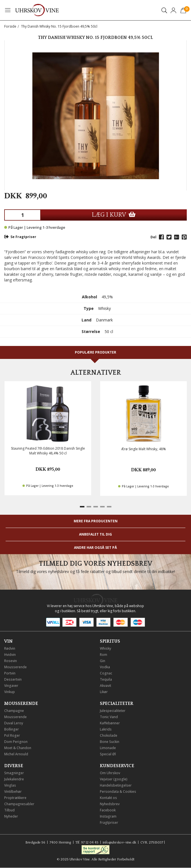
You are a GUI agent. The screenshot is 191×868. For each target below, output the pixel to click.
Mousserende (15, 667)
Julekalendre (14, 779)
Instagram (108, 816)
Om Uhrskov (110, 773)
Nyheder (11, 816)
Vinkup (10, 692)
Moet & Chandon (18, 748)
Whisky (105, 648)
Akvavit (105, 686)
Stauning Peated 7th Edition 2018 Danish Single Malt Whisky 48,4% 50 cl (48, 451)
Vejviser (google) (114, 779)
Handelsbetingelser (116, 785)
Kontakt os (108, 798)
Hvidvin (10, 655)
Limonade (108, 748)
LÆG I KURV (114, 215)
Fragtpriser (109, 823)
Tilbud (9, 810)
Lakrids (106, 729)
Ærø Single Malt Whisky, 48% (144, 449)
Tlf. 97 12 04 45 (87, 843)
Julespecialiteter (113, 711)
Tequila (106, 679)
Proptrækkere (15, 798)
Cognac (106, 673)
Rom (104, 655)
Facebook (108, 810)
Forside (10, 26)
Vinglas (10, 785)
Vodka (105, 667)
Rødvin (10, 648)
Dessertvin (13, 679)
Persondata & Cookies (118, 792)
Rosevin (11, 661)
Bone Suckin (110, 742)
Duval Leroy (14, 723)
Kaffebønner (110, 723)
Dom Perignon (16, 742)
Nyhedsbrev (110, 804)
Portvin (10, 673)
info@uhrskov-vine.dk (119, 843)
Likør (104, 692)
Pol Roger (12, 735)
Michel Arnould (16, 754)
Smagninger (14, 773)
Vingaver (11, 686)
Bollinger (12, 729)
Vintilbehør (13, 792)
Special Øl (108, 754)
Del (153, 237)
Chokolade (109, 735)
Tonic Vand (109, 717)
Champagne (14, 711)
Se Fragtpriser (20, 237)
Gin (103, 661)
